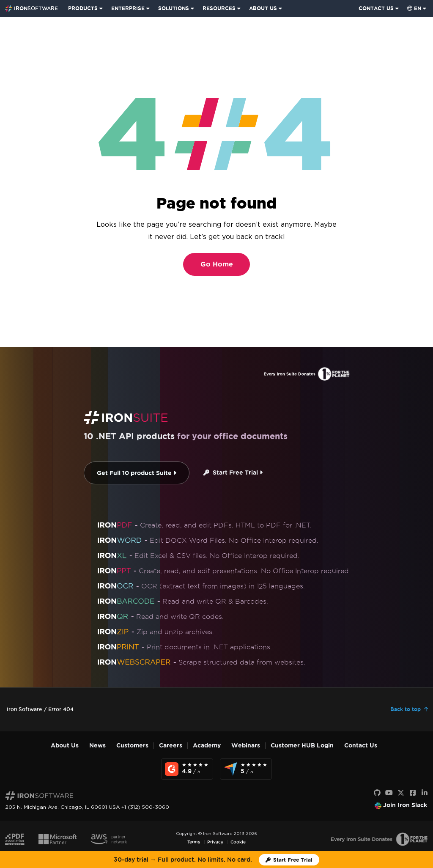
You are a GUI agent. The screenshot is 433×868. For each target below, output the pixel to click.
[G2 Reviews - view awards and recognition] (187, 769)
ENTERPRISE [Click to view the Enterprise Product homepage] (128, 8)
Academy (207, 746)
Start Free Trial (233, 473)
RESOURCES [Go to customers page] (219, 8)
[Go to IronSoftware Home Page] (32, 8)
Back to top (406, 709)
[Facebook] (413, 793)
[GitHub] (377, 793)
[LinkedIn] (425, 793)
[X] (401, 793)
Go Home (217, 264)
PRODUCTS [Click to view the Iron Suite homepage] (83, 8)
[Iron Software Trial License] (289, 860)
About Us (65, 746)
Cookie (238, 842)
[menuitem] (86, 8)
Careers (171, 746)
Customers (132, 746)
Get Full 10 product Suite (137, 473)
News (97, 746)
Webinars (246, 746)
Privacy (215, 842)
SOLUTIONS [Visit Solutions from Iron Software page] (174, 8)
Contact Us (361, 746)
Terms (194, 842)
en (414, 8)
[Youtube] (389, 793)
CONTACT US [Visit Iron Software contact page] (376, 8)
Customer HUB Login (302, 746)
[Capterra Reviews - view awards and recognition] (246, 769)
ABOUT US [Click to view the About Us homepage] (263, 8)
